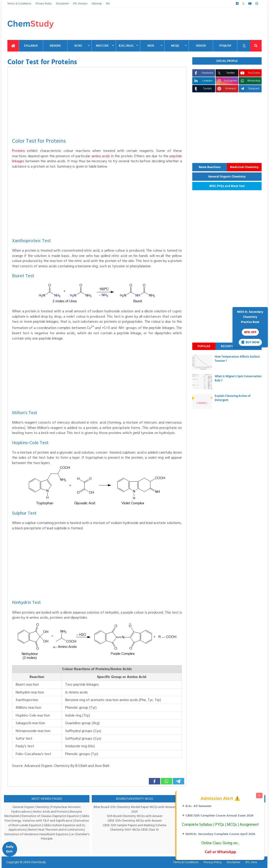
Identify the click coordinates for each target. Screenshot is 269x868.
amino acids (107, 156)
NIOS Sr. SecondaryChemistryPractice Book (250, 328)
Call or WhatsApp (220, 852)
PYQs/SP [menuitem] (225, 46)
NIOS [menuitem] (151, 46)
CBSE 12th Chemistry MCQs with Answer (135, 821)
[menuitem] (13, 46)
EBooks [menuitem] (55, 46)
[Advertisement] (177, 24)
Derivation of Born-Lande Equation (30, 825)
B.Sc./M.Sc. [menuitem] (127, 46)
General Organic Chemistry (227, 177)
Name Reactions (210, 167)
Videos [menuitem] (201, 46)
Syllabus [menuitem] (31, 46)
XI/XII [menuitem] (78, 46)
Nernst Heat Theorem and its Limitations (61, 830)
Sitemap (95, 4)
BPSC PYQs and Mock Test (227, 186)
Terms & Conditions (19, 4)
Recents (227, 346)
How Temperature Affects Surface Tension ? (237, 359)
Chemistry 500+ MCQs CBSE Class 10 (135, 830)
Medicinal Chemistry (244, 167)
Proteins (19, 151)
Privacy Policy (43, 4)
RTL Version (79, 4)
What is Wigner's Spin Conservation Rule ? (238, 378)
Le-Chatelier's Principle (58, 836)
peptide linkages (25, 161)
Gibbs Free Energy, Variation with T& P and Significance (46, 821)
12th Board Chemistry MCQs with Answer (135, 816)
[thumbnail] (202, 362)
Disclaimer (62, 4)
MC (106, 4)
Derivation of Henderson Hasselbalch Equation (44, 834)
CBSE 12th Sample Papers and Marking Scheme (135, 825)
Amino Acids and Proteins (51, 812)
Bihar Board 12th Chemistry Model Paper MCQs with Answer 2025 (134, 809)
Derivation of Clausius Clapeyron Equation (55, 816)
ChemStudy (37, 862)
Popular (204, 346)
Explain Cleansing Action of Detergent (232, 398)
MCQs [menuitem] (175, 46)
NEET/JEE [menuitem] (102, 46)
